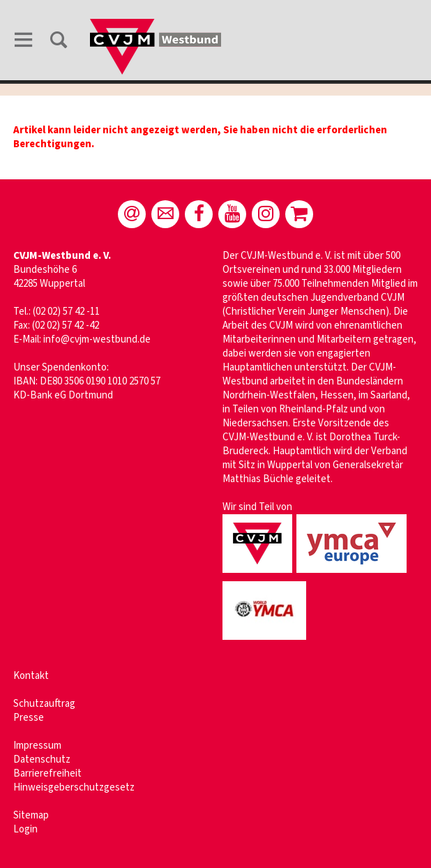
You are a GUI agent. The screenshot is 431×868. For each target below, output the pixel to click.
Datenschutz (42, 759)
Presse (29, 718)
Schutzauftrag (44, 704)
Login (25, 829)
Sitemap (31, 815)
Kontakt (31, 676)
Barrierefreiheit (47, 773)
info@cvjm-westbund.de (97, 339)
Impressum (37, 746)
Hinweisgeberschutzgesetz (74, 787)
